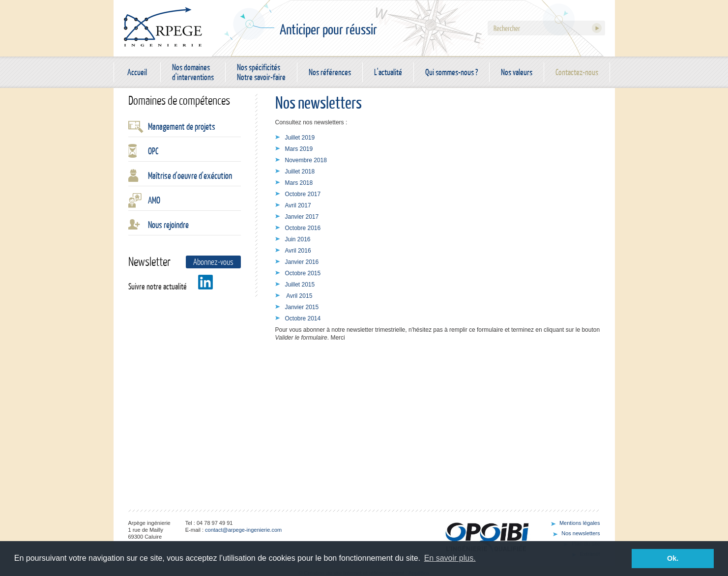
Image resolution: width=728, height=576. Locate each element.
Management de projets (182, 126)
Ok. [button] (673, 558)
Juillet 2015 (300, 285)
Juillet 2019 (300, 138)
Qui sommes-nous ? (451, 72)
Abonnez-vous (213, 262)
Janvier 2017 (302, 217)
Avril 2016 (298, 251)
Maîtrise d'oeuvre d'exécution (190, 175)
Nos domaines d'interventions (193, 72)
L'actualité (388, 72)
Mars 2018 (299, 183)
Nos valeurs (517, 72)
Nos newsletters (581, 533)
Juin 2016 (298, 239)
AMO (154, 200)
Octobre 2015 (303, 273)
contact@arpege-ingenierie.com (243, 530)
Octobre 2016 (303, 228)
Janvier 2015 (302, 307)
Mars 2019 (299, 149)
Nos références (330, 72)
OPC (153, 151)
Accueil (137, 72)
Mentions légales (580, 523)
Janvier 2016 (302, 262)
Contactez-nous (577, 72)
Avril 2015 (299, 296)
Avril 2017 (298, 205)
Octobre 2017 (303, 194)
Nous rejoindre (168, 225)
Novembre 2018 (306, 160)
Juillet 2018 (300, 172)
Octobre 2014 (303, 318)
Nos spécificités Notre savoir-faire (261, 72)
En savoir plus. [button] (450, 558)
